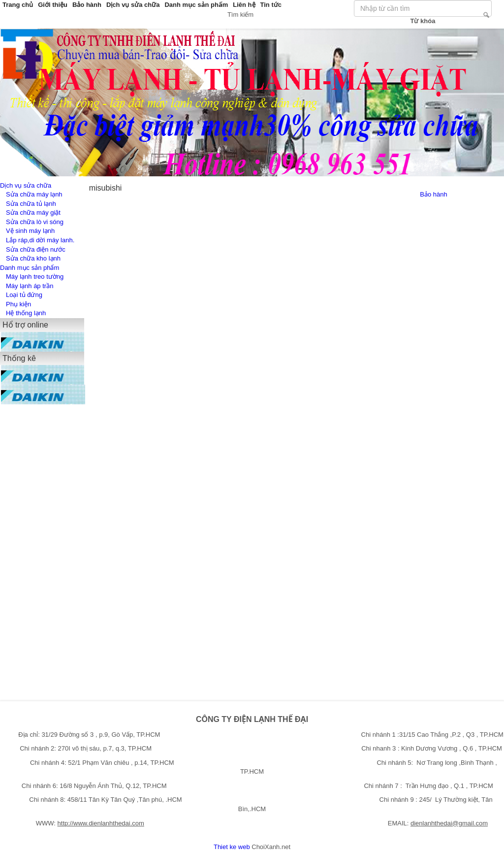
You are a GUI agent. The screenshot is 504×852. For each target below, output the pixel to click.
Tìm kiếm (486, 15)
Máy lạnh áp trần (30, 286)
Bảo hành (87, 5)
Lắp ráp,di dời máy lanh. (40, 240)
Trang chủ (18, 5)
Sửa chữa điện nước (36, 249)
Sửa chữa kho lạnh (33, 258)
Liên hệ (244, 5)
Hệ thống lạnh (26, 313)
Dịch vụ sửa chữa (133, 5)
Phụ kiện (18, 304)
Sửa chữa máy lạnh (34, 194)
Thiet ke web (232, 847)
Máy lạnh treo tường (35, 277)
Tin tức (271, 5)
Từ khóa (423, 21)
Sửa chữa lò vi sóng (35, 222)
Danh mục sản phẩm (196, 5)
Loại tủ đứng (24, 295)
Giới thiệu (53, 5)
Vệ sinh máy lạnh (30, 231)
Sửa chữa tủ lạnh (31, 204)
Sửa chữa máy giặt (33, 213)
